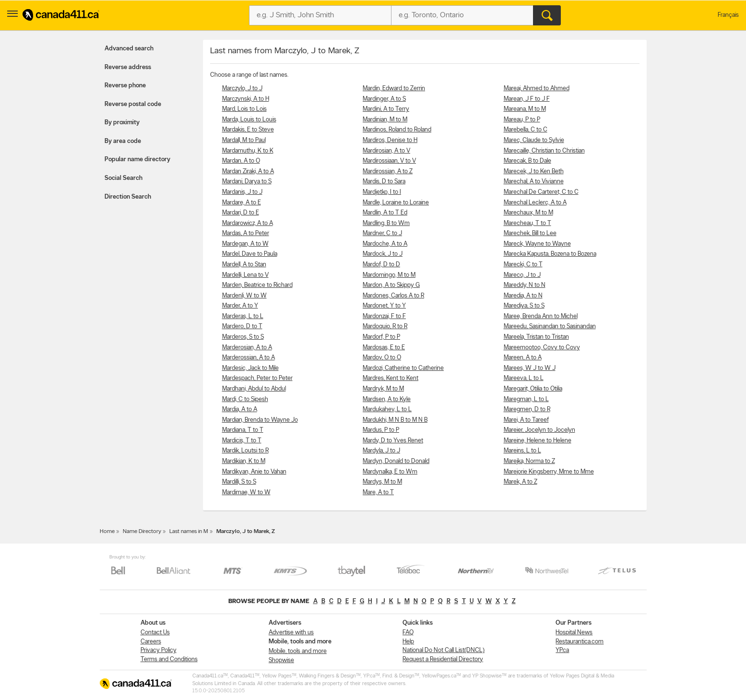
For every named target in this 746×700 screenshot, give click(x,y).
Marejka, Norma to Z (529, 461)
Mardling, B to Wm (386, 223)
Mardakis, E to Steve (248, 130)
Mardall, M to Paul (244, 140)
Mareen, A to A (523, 358)
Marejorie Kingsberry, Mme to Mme (549, 472)
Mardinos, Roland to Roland (397, 130)
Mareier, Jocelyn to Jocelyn (539, 430)
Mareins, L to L (522, 451)
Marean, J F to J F (527, 99)
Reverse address (128, 67)
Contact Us (155, 633)
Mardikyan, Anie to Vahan (254, 472)
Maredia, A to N (523, 296)
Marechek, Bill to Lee (530, 233)
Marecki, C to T (523, 265)
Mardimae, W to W (246, 492)
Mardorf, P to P (381, 337)
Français (728, 15)
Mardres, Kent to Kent (391, 378)
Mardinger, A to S (384, 99)
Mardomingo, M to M (389, 275)
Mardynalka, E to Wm (390, 472)
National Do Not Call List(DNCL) (444, 650)
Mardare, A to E (242, 203)
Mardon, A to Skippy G (391, 285)
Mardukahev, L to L (387, 409)
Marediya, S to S (524, 306)
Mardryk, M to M (383, 389)
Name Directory (142, 532)
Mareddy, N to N (525, 285)
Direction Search (128, 197)
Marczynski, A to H (246, 99)
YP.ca (562, 650)
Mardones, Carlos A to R (393, 296)
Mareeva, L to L (524, 378)
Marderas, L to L (243, 316)
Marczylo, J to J (242, 89)
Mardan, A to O (241, 161)
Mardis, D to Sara (384, 182)
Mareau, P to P (522, 120)
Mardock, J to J (383, 254)
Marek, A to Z (521, 482)
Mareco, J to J (522, 275)
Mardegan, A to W (245, 244)
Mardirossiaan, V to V (389, 161)
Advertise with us (291, 633)
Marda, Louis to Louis (249, 120)
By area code (123, 141)
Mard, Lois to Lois (244, 109)
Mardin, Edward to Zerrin (394, 89)
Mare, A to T (378, 492)
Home (107, 532)
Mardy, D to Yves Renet (393, 441)
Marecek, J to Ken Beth (534, 172)
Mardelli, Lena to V (245, 275)
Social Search (124, 178)
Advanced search (129, 49)
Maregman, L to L (526, 399)
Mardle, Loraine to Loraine (396, 203)
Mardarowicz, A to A (248, 223)
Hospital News (574, 633)
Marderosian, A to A (247, 348)
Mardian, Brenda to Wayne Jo (260, 420)
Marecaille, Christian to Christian (544, 151)
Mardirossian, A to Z (388, 172)
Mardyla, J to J (381, 451)
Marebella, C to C (526, 130)
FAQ (408, 633)
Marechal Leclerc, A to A (535, 203)
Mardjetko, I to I (382, 192)
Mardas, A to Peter (246, 233)
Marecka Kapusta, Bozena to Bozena (550, 254)
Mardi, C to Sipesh (245, 399)
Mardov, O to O (382, 358)
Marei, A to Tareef (526, 420)
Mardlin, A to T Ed (385, 213)
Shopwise (281, 660)
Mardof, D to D (381, 265)
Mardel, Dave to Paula (250, 254)
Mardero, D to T (242, 326)
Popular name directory (137, 160)
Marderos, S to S (243, 337)
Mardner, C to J (382, 233)
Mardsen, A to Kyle (387, 399)
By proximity (122, 123)
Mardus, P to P (381, 430)
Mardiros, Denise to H (390, 140)
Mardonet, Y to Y (384, 306)
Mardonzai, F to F (384, 316)
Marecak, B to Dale (527, 161)
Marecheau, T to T (527, 223)
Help (408, 642)
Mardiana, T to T (243, 430)
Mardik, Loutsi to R (245, 451)
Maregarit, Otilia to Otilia (533, 389)
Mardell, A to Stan (244, 265)
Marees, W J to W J (530, 368)
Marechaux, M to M (528, 213)
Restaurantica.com (580, 642)
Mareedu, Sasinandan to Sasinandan (550, 326)
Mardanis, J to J (242, 192)
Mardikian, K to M (244, 461)
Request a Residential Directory (443, 659)
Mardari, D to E (241, 213)
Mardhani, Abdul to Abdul (254, 389)
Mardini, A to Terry (386, 109)
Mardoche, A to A (385, 244)
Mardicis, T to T (242, 441)
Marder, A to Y (240, 306)
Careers (151, 642)
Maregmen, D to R (527, 409)
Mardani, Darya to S (247, 182)
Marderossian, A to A (249, 358)
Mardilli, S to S (239, 482)
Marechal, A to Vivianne (534, 182)
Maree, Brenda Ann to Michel (541, 316)
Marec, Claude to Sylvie (534, 140)
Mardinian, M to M (385, 120)
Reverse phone (125, 86)
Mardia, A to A (240, 409)
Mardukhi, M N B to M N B (395, 420)
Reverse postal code (133, 104)
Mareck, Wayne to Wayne (537, 244)
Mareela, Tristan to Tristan (536, 337)
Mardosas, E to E (384, 348)
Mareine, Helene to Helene (538, 441)
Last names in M (189, 532)
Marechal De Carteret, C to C (541, 192)
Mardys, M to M (382, 482)
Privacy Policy (159, 650)
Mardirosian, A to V (386, 151)
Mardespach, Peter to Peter (257, 378)
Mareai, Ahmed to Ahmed (537, 89)
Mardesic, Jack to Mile (250, 368)
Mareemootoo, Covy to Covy (542, 348)
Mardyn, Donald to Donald (396, 461)
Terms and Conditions (169, 659)
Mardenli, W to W (244, 296)
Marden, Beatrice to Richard (257, 285)
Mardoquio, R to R (385, 326)
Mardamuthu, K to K (248, 151)
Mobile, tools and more (298, 651)
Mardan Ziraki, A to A (248, 172)
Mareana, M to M (525, 109)
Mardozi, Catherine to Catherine (403, 368)
